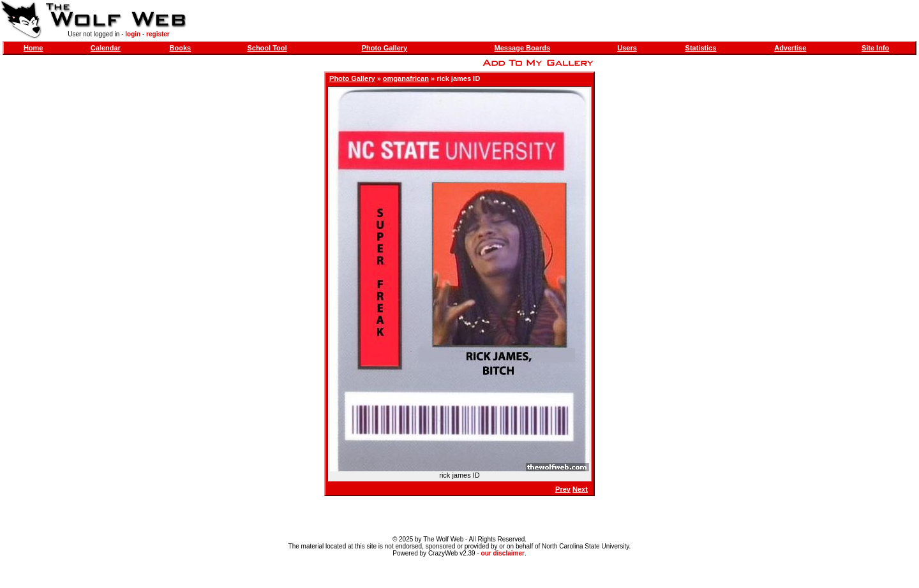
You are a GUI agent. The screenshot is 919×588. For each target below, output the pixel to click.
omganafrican (406, 78)
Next (580, 489)
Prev (563, 489)
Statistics (701, 48)
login (133, 34)
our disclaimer (503, 553)
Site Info (875, 48)
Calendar (106, 48)
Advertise (790, 48)
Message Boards (522, 48)
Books (181, 48)
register (158, 34)
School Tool (267, 48)
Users (627, 48)
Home (34, 48)
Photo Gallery (385, 48)
